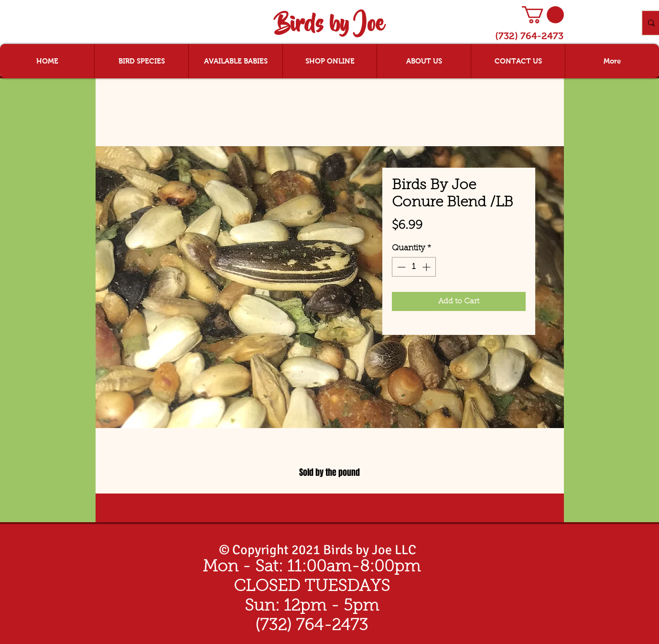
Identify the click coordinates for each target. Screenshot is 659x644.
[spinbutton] (414, 267)
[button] (543, 15)
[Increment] (427, 267)
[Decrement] (400, 267)
